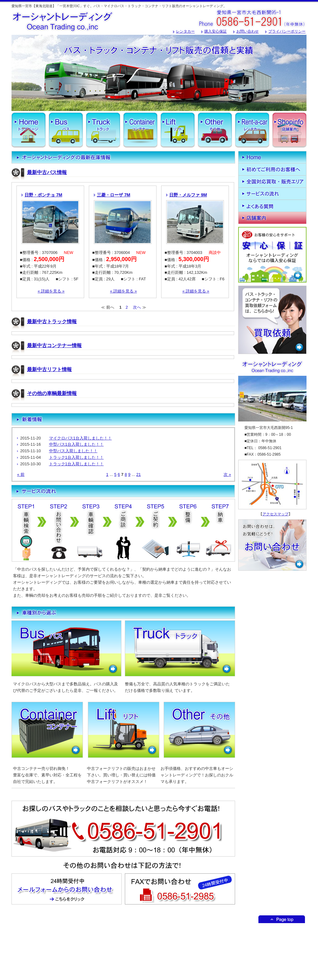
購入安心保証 (216, 31)
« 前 (21, 474)
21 (139, 474)
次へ (137, 307)
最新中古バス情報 (47, 172)
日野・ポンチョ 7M (43, 195)
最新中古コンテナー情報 (54, 345)
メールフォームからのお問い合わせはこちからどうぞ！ (67, 889)
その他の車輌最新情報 (52, 393)
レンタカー (185, 31)
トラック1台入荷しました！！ (76, 457)
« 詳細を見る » (51, 291)
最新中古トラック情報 (52, 322)
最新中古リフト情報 (49, 369)
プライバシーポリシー (287, 31)
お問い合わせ (248, 31)
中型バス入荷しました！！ (73, 451)
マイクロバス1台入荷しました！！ (80, 438)
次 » (227, 474)
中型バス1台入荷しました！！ (76, 444)
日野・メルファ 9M (188, 195)
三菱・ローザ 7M (114, 195)
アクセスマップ (275, 514)
